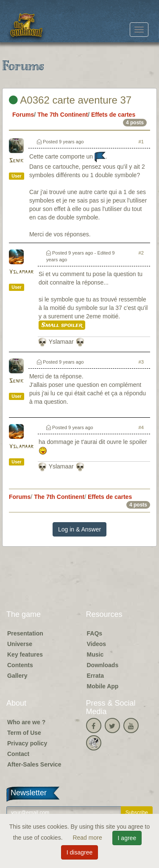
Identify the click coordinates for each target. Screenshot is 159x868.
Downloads (103, 665)
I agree (127, 838)
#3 (141, 362)
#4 (141, 427)
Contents (20, 665)
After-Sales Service (34, 764)
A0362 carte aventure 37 (70, 100)
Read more (88, 838)
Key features (25, 654)
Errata (95, 676)
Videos (97, 644)
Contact (18, 754)
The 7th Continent (63, 115)
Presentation (25, 633)
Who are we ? (26, 722)
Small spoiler (62, 325)
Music (95, 654)
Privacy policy (27, 743)
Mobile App (103, 686)
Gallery (17, 676)
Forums (23, 115)
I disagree (79, 852)
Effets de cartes (113, 115)
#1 (141, 142)
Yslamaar (21, 272)
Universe (20, 644)
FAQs (95, 633)
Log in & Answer (79, 529)
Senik (16, 161)
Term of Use (24, 733)
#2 (141, 253)
